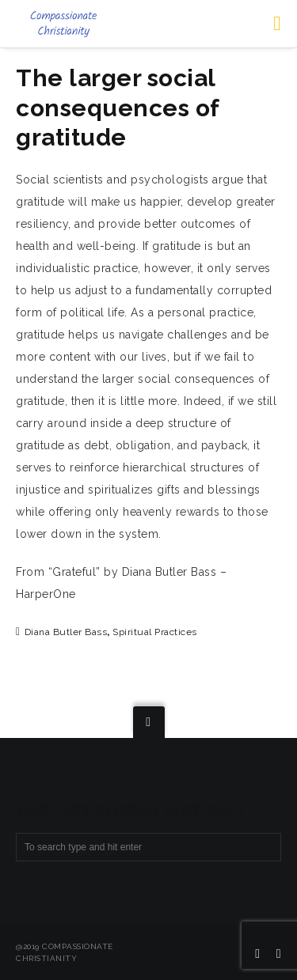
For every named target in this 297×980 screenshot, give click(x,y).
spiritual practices (155, 632)
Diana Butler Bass (66, 632)
